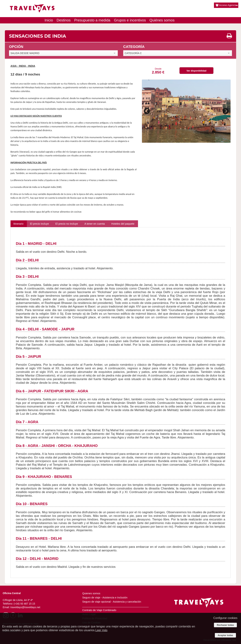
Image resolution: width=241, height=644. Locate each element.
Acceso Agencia (226, 5)
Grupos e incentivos (130, 20)
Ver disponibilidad (196, 71)
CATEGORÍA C (133, 53)
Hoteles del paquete (123, 224)
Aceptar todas (225, 635)
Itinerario (18, 224)
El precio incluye (39, 224)
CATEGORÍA (134, 47)
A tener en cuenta (95, 224)
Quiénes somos (162, 20)
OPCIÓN (16, 47)
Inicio (49, 20)
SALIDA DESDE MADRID (25, 53)
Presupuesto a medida (92, 20)
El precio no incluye (67, 224)
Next (225, 111)
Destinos (64, 20)
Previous (147, 111)
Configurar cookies (225, 618)
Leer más (101, 630)
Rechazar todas (225, 625)
